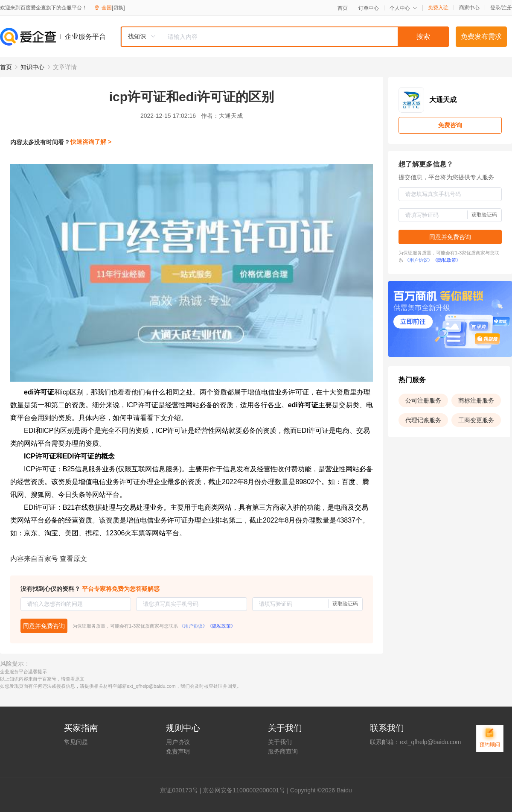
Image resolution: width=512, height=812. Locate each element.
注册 (507, 8)
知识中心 (32, 67)
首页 (343, 8)
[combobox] (285, 37)
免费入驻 (438, 8)
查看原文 (73, 559)
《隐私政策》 (221, 626)
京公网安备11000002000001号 (244, 790)
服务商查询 (283, 751)
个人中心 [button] (403, 8)
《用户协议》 (193, 626)
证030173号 (182, 790)
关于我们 (280, 742)
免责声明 (178, 751)
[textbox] (305, 37)
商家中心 (469, 8)
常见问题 (76, 742)
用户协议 (178, 742)
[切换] (118, 8)
